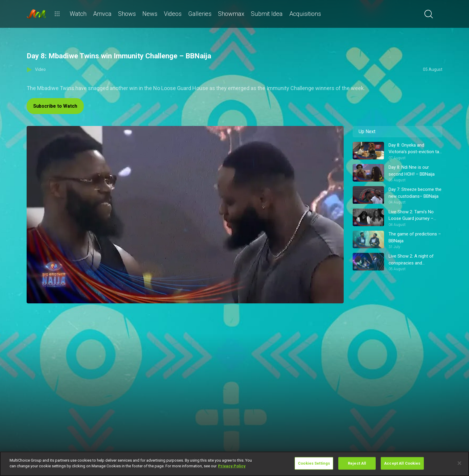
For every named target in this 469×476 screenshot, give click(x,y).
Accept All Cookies (402, 463)
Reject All (357, 463)
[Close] (459, 463)
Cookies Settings (314, 463)
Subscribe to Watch (55, 106)
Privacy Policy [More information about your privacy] (232, 466)
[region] (234, 464)
